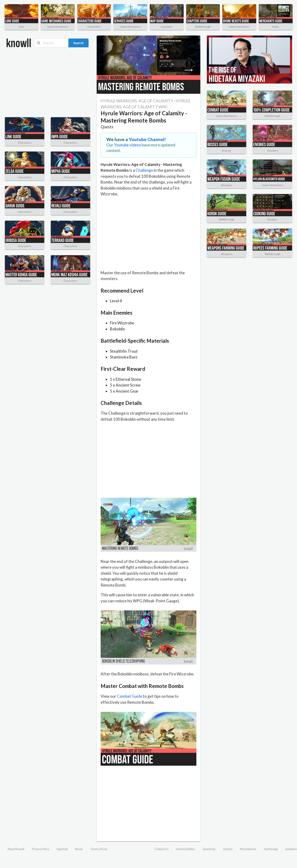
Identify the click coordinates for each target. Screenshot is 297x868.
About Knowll (16, 849)
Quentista (209, 849)
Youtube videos (128, 145)
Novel (79, 849)
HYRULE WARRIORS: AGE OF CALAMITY (137, 101)
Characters (94, 27)
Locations (167, 27)
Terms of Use (99, 849)
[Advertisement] (41, 82)
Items (276, 27)
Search (78, 43)
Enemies (273, 150)
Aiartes (228, 849)
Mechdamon (248, 849)
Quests (107, 127)
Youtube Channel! (147, 139)
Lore (21, 27)
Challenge (144, 170)
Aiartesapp (271, 849)
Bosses (227, 150)
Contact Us (161, 849)
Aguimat (62, 849)
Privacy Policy (41, 849)
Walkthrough (203, 27)
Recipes (272, 219)
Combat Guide (129, 696)
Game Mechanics (58, 27)
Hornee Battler (185, 849)
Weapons (227, 185)
